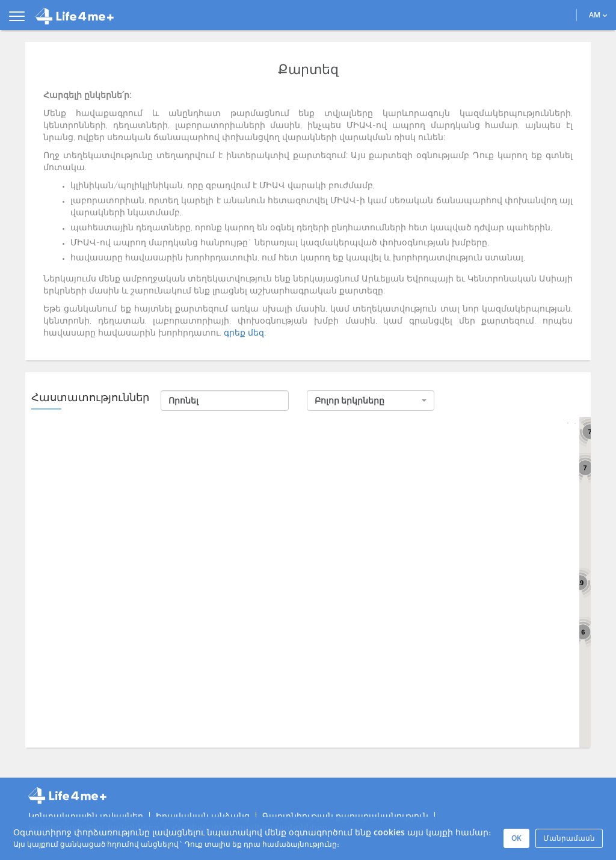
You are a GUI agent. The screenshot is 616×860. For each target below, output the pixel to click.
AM (598, 15)
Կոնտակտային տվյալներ (86, 816)
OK (516, 838)
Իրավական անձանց (203, 816)
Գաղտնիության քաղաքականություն (345, 816)
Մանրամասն (569, 838)
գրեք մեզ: (245, 333)
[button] (371, 401)
